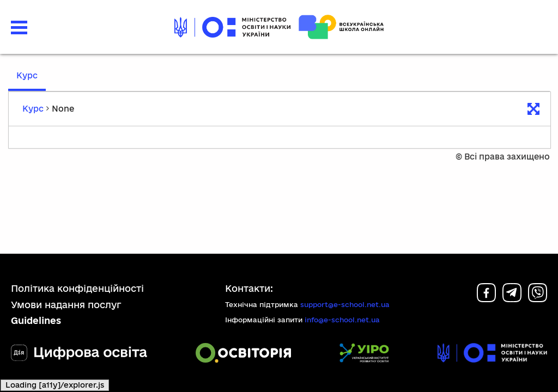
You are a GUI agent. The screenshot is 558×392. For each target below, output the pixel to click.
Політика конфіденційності (77, 288)
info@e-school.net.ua (342, 320)
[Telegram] (512, 299)
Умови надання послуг (66, 305)
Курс (27, 75)
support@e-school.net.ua (345, 304)
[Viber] (538, 299)
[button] (19, 27)
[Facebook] (486, 299)
